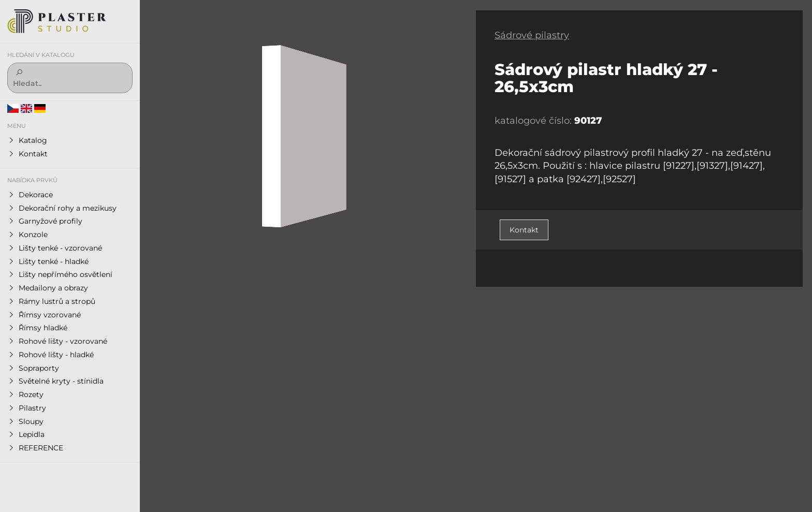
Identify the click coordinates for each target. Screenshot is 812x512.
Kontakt (524, 230)
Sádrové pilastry (532, 35)
